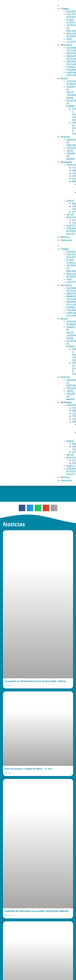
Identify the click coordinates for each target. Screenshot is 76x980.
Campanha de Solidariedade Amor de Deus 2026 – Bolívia (35, 681)
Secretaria (66, 45)
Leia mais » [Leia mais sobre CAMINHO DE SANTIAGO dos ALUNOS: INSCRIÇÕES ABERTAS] (8, 915)
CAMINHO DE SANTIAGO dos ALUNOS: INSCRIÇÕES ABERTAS (37, 911)
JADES (70, 151)
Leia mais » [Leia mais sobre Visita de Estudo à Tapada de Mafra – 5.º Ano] (8, 773)
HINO (69, 39)
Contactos (66, 240)
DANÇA (70, 201)
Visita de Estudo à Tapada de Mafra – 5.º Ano (28, 769)
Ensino (64, 78)
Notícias (65, 237)
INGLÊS (70, 215)
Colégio (65, 9)
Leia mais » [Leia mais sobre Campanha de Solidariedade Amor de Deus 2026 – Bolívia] (8, 685)
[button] (22, 508)
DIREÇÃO (71, 12)
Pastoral (65, 137)
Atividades (66, 162)
